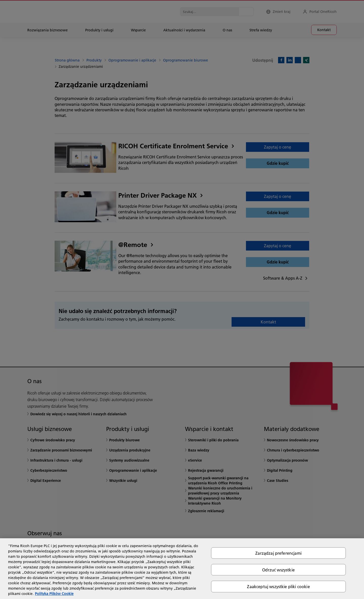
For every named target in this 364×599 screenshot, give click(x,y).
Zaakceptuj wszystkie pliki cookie (278, 586)
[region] (182, 569)
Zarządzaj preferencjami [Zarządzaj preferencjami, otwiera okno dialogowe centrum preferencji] (278, 553)
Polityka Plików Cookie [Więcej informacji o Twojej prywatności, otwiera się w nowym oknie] (54, 594)
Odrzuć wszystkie (278, 570)
